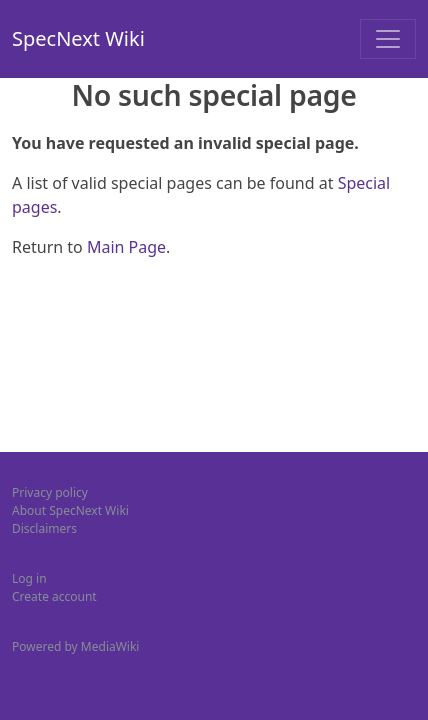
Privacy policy (50, 492)
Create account (54, 596)
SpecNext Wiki (78, 38)
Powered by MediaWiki (75, 646)
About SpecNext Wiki (70, 510)
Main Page (126, 247)
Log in (29, 578)
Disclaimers (44, 528)
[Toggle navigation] (388, 39)
